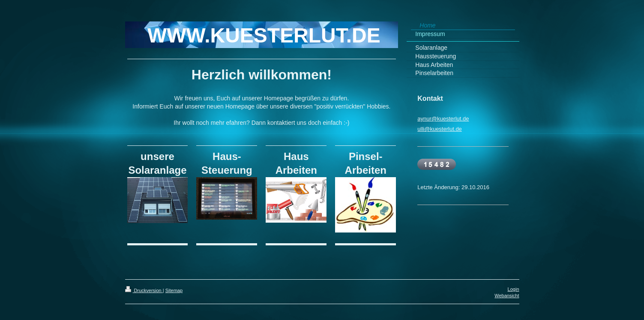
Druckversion (144, 290)
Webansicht (507, 296)
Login (514, 289)
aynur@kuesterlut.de (443, 119)
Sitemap (174, 290)
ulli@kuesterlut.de (440, 129)
